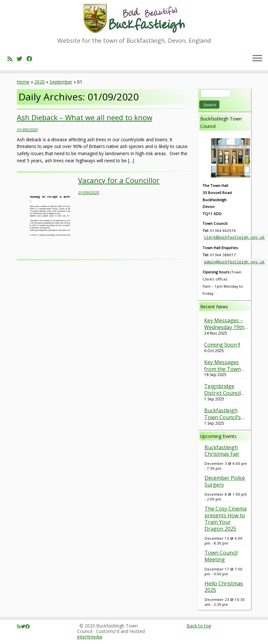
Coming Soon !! (222, 345)
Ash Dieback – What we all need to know (85, 117)
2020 (40, 82)
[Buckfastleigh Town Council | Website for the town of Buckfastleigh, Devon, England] (134, 19)
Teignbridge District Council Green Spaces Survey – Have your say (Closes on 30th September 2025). (225, 390)
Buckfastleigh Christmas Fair (222, 451)
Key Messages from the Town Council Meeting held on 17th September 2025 (224, 366)
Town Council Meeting (221, 556)
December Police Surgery (225, 481)
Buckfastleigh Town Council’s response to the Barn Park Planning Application (224, 414)
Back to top (199, 626)
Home (23, 82)
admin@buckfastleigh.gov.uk (234, 262)
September (61, 82)
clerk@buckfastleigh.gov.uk (234, 238)
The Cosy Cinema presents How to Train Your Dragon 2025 (226, 519)
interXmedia (90, 637)
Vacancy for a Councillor (119, 180)
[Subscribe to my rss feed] (12, 59)
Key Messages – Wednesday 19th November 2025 (224, 324)
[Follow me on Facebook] (32, 59)
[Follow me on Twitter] (22, 59)
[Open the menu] (257, 59)
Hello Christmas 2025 (224, 587)
